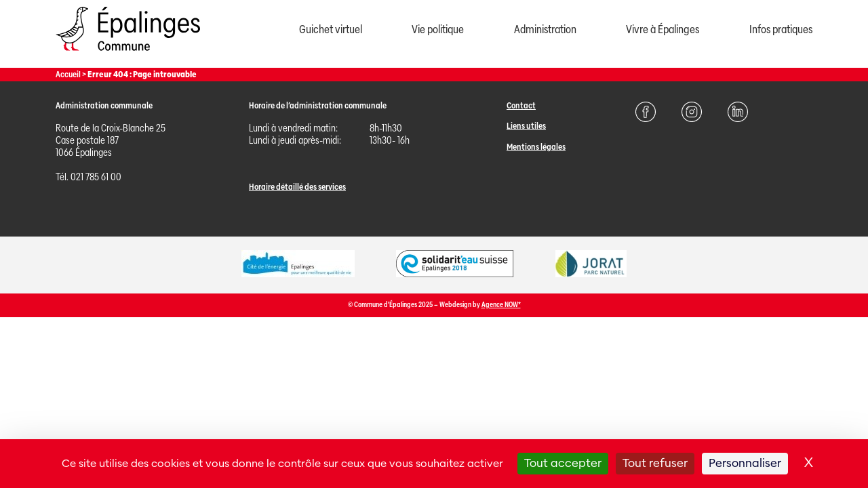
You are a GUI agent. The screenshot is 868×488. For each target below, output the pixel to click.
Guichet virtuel (331, 29)
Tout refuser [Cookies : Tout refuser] (655, 463)
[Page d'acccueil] (128, 54)
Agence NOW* (501, 305)
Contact (521, 105)
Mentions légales (536, 147)
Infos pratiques (781, 29)
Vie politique (438, 29)
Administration (545, 29)
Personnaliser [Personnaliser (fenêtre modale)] (745, 463)
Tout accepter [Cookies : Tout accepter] (563, 463)
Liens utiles (526, 126)
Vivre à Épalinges (663, 29)
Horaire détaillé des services (297, 187)
